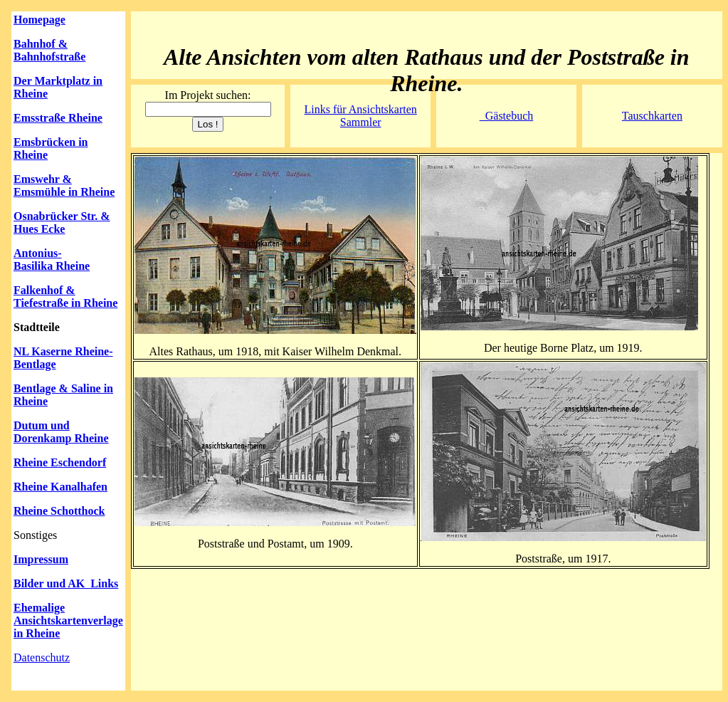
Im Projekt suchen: (208, 95)
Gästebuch (507, 116)
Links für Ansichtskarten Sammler (361, 116)
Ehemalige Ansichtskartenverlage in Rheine (68, 620)
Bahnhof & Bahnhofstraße (49, 50)
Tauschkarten (652, 116)
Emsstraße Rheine (58, 118)
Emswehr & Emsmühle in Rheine (64, 185)
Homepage (39, 20)
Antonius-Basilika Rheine (52, 260)
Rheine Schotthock (59, 511)
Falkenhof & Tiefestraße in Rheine (65, 297)
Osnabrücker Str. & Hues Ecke (62, 222)
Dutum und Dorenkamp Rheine (61, 432)
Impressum (41, 559)
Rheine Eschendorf (60, 462)
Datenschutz (42, 658)
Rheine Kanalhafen (60, 487)
